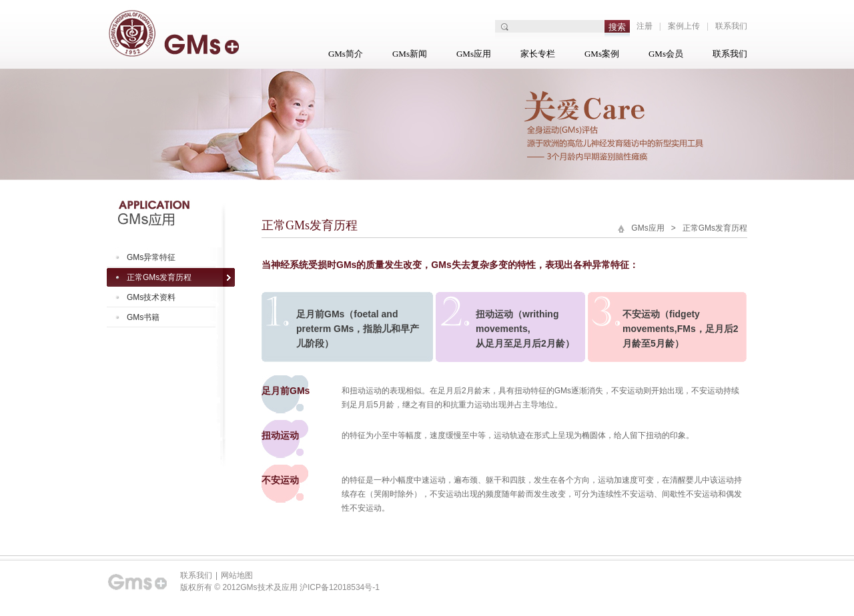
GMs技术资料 (151, 297)
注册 (645, 26)
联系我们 (731, 26)
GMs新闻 (410, 54)
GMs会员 (666, 54)
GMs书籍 (143, 317)
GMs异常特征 (151, 257)
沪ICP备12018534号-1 (340, 587)
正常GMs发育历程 (159, 277)
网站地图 (237, 575)
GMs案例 (602, 54)
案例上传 (684, 26)
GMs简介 (346, 54)
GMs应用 (474, 54)
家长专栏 (538, 54)
